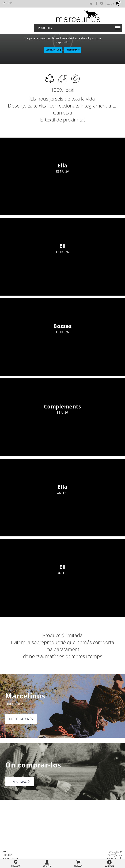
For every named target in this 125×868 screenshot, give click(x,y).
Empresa (7, 855)
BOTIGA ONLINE (10, 858)
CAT (5, 3)
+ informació (20, 782)
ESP (10, 3)
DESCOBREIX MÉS (21, 719)
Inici (5, 851)
